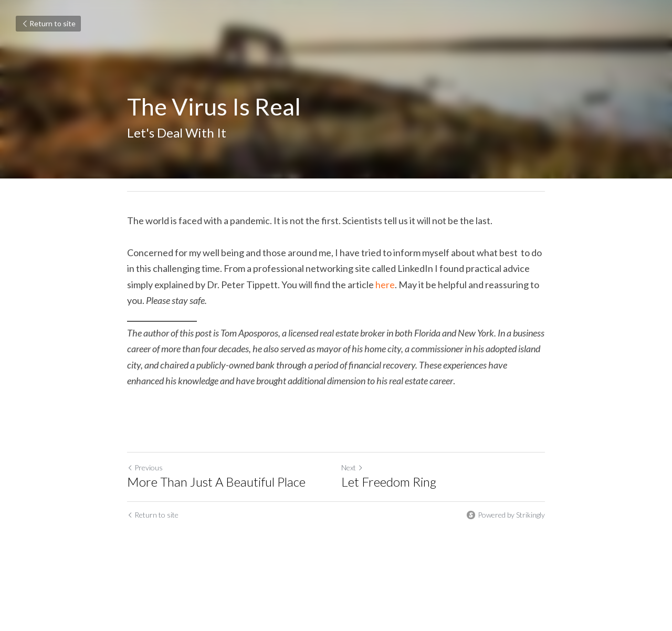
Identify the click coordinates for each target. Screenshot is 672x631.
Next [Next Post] (352, 467)
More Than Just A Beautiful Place (216, 482)
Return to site (48, 23)
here (385, 285)
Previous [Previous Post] (145, 467)
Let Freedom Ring (389, 482)
